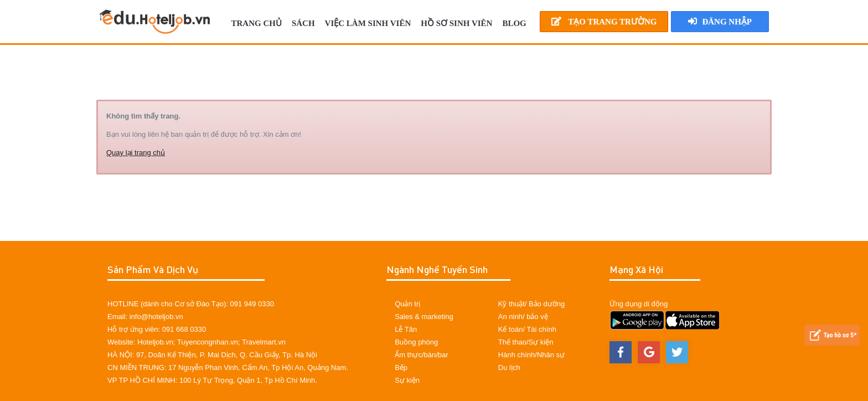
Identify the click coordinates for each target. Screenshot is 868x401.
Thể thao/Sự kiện (526, 342)
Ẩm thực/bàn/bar (422, 355)
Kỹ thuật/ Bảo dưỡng (531, 304)
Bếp (401, 367)
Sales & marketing (424, 317)
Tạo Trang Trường (604, 21)
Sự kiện (407, 380)
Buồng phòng (416, 342)
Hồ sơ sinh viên (456, 23)
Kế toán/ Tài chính (527, 329)
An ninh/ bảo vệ (523, 317)
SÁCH (303, 23)
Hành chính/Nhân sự (531, 355)
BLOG (514, 23)
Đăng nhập (720, 21)
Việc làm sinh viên (368, 23)
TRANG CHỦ (256, 23)
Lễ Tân (406, 329)
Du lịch (509, 367)
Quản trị (407, 304)
